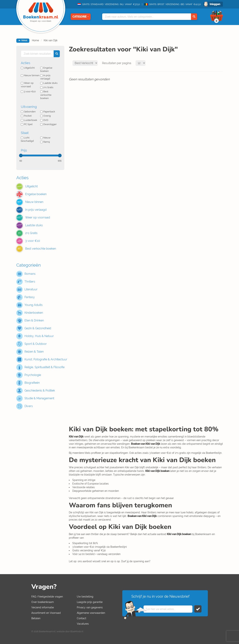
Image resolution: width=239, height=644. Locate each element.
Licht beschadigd (27, 139)
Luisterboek (29, 120)
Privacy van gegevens (90, 607)
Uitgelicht (28, 68)
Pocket (26, 116)
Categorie (81, 17)
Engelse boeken (46, 70)
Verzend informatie (43, 607)
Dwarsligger (48, 124)
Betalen (36, 618)
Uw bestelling (85, 597)
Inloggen (215, 4)
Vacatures (83, 624)
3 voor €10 (28, 91)
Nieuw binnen (30, 75)
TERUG (23, 41)
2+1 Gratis (47, 87)
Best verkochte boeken (46, 95)
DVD (44, 120)
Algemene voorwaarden (91, 613)
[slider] (21, 155)
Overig (45, 116)
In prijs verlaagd (45, 77)
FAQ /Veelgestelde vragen (47, 597)
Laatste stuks (49, 83)
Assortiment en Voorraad (46, 613)
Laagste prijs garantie (90, 602)
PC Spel (27, 124)
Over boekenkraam (43, 602)
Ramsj (45, 142)
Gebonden (28, 112)
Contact (82, 618)
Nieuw (45, 138)
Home (35, 40)
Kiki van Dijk (51, 40)
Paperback (48, 112)
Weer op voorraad (27, 85)
